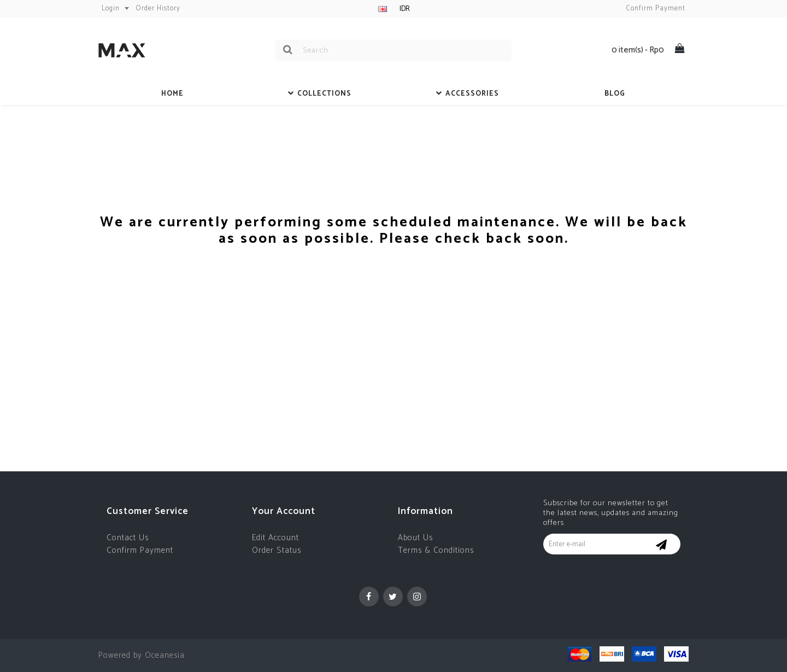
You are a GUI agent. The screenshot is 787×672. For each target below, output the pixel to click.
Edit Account (275, 538)
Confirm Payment (140, 550)
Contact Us (128, 538)
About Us (415, 538)
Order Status (277, 550)
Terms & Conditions (436, 550)
